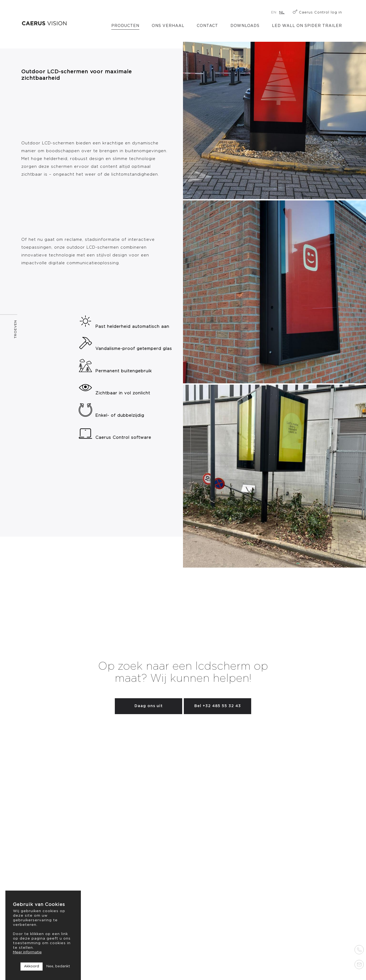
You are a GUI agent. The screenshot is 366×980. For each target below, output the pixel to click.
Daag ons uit (149, 706)
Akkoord (32, 966)
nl (282, 13)
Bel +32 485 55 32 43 (218, 706)
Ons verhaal (168, 26)
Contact (207, 26)
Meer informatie (27, 952)
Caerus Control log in (320, 13)
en (274, 13)
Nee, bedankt (58, 966)
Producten (125, 26)
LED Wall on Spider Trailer (307, 26)
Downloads (245, 26)
